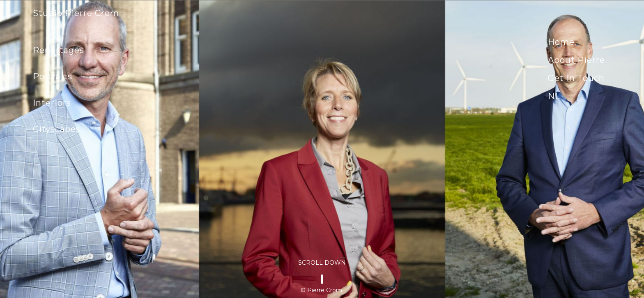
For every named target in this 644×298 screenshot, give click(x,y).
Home (561, 42)
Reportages (59, 50)
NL (554, 96)
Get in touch (576, 78)
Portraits (53, 76)
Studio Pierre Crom (76, 13)
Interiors (52, 103)
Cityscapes (57, 129)
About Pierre (576, 60)
